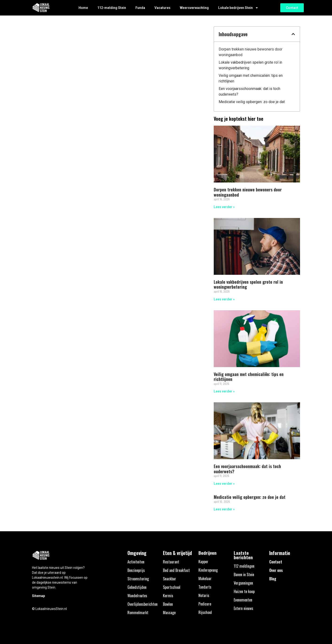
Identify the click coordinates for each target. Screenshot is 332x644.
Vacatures (162, 8)
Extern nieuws (243, 608)
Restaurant (171, 562)
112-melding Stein (112, 8)
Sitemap (38, 596)
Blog (273, 579)
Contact (276, 562)
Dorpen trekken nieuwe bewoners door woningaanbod (251, 52)
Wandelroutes (137, 596)
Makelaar (205, 578)
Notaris (204, 595)
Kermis (168, 596)
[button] (293, 34)
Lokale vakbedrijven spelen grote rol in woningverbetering (250, 65)
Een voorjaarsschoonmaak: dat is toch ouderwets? (249, 91)
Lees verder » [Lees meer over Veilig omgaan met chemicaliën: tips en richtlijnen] (224, 391)
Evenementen (243, 600)
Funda (140, 8)
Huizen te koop (244, 591)
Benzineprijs (136, 570)
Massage (169, 613)
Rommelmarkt (138, 613)
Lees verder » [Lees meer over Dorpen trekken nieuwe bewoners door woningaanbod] (224, 207)
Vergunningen (243, 583)
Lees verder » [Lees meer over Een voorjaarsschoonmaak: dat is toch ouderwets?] (224, 484)
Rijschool (205, 612)
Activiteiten (136, 562)
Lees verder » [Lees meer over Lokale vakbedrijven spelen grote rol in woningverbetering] (224, 299)
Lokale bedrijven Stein (238, 8)
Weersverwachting (194, 8)
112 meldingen (244, 566)
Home (83, 8)
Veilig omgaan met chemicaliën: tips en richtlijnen (251, 78)
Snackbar (170, 579)
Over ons (276, 570)
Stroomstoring (138, 579)
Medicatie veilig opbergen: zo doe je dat (252, 102)
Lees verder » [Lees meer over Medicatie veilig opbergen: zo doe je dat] (224, 509)
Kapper (203, 562)
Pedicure (205, 604)
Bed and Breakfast (176, 570)
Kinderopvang (208, 570)
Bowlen (168, 604)
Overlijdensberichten (142, 604)
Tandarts (205, 587)
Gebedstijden (137, 587)
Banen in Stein (244, 574)
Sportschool (172, 587)
